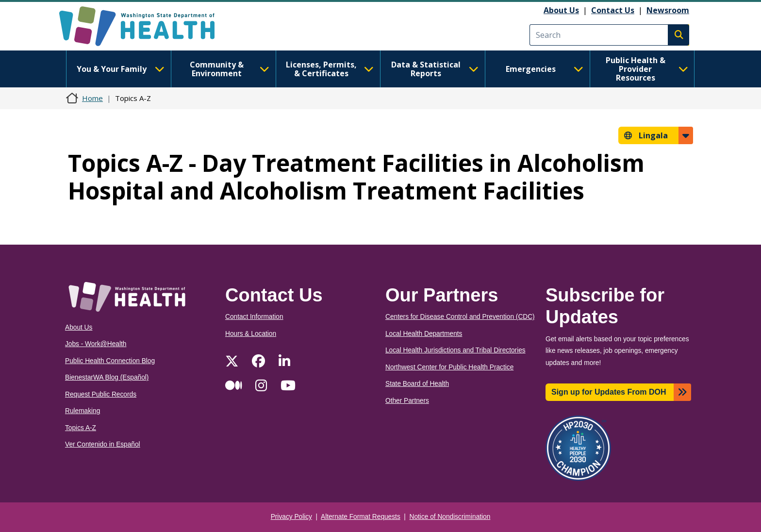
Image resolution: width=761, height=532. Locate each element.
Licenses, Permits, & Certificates (330, 69)
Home (92, 98)
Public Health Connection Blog (110, 361)
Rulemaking (83, 411)
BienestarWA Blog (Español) (107, 377)
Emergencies (545, 69)
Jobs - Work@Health (96, 344)
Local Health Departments (424, 334)
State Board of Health (417, 384)
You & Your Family (120, 69)
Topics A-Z (81, 428)
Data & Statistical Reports (435, 69)
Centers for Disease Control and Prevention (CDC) (460, 317)
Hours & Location (251, 334)
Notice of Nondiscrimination (450, 517)
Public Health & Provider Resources (647, 69)
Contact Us (613, 10)
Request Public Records (101, 394)
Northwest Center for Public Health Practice (449, 367)
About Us (561, 10)
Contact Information (254, 317)
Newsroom (668, 10)
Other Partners (407, 401)
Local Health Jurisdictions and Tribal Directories (455, 350)
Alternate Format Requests (361, 517)
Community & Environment (230, 69)
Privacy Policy (291, 517)
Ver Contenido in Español (103, 444)
